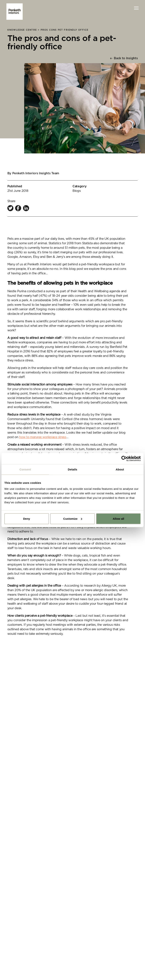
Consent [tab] (25, 469)
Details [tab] (72, 469)
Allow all (118, 518)
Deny (27, 518)
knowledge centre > (24, 30)
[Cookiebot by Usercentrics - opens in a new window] (124, 459)
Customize (73, 518)
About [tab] (120, 469)
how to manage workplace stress (43, 437)
